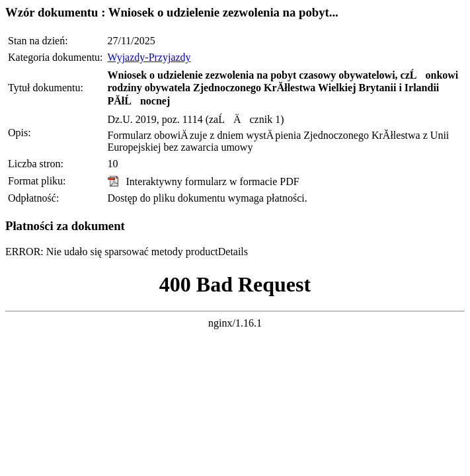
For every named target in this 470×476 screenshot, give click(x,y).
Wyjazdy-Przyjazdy (149, 57)
